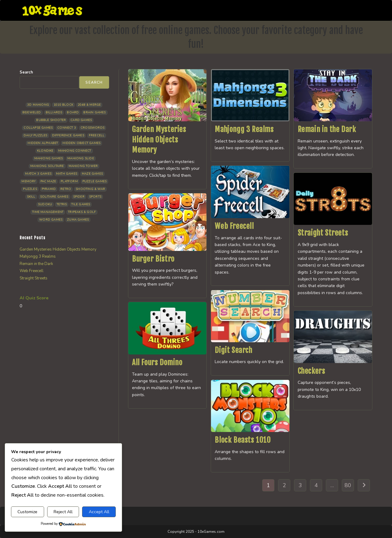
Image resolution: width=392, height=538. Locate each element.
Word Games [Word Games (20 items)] (51, 220)
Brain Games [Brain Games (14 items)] (94, 112)
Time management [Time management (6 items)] (48, 212)
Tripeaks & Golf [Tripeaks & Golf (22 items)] (82, 212)
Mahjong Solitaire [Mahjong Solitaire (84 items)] (47, 166)
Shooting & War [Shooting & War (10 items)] (90, 189)
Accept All (99, 512)
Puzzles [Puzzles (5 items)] (30, 189)
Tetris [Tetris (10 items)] (62, 204)
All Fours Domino (157, 362)
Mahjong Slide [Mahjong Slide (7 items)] (81, 158)
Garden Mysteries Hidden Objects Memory (159, 140)
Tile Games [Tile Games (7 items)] (81, 204)
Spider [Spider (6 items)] (79, 197)
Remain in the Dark (327, 129)
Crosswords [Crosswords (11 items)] (92, 128)
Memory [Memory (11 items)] (28, 181)
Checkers (311, 371)
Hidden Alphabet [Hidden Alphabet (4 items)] (43, 143)
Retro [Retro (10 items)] (66, 189)
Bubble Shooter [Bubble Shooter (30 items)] (51, 120)
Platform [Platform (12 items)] (69, 181)
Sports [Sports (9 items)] (95, 197)
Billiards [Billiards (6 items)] (54, 112)
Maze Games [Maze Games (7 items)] (92, 174)
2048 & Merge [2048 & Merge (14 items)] (89, 105)
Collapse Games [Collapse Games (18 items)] (38, 128)
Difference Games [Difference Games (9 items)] (68, 135)
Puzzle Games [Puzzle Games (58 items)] (94, 181)
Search (26, 72)
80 (348, 485)
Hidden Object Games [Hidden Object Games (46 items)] (81, 143)
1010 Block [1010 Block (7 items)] (63, 105)
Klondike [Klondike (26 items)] (45, 151)
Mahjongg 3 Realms (244, 129)
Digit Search (233, 350)
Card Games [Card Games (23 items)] (81, 120)
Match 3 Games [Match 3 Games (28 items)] (38, 174)
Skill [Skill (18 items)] (31, 197)
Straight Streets (323, 233)
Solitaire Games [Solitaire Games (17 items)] (54, 197)
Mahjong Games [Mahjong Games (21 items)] (49, 158)
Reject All (63, 512)
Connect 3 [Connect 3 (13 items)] (67, 128)
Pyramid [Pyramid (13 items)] (49, 189)
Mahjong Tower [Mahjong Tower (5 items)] (83, 166)
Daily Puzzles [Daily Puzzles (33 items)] (36, 135)
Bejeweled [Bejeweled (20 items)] (32, 112)
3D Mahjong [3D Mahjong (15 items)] (38, 105)
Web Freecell (234, 226)
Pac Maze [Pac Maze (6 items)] (48, 181)
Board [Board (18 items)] (73, 112)
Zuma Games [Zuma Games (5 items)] (78, 220)
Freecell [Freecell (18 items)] (97, 135)
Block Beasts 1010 (243, 440)
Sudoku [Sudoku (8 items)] (45, 204)
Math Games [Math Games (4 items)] (67, 174)
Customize (27, 512)
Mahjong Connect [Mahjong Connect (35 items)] (75, 151)
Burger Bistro (153, 259)
